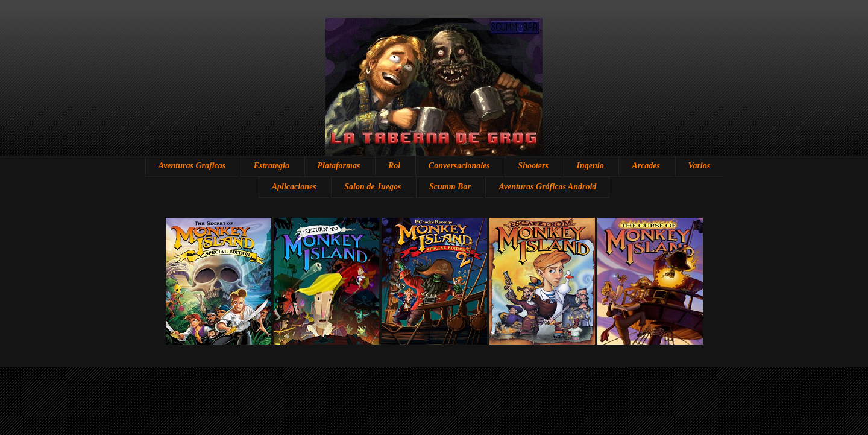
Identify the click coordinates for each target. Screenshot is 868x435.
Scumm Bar (450, 187)
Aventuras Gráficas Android (547, 187)
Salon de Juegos (373, 187)
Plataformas (339, 166)
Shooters (533, 166)
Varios (700, 166)
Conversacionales (459, 166)
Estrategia (272, 166)
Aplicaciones (294, 187)
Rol (394, 166)
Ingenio (590, 166)
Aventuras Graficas (192, 166)
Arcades (646, 166)
